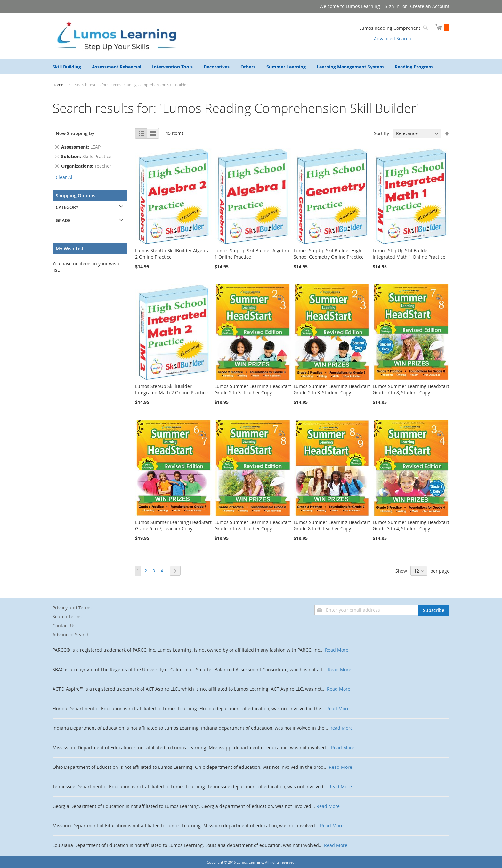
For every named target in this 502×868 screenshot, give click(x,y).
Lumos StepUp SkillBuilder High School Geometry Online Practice (329, 254)
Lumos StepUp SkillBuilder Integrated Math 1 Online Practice (409, 254)
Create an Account (430, 6)
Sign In (392, 6)
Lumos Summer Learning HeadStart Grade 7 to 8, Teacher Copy (253, 525)
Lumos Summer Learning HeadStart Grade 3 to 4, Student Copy (411, 525)
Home (58, 85)
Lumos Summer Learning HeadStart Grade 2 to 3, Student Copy (332, 389)
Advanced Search (393, 39)
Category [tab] (67, 207)
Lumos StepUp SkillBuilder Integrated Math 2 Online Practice (171, 389)
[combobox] (394, 28)
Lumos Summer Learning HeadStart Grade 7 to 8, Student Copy (411, 389)
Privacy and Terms (72, 608)
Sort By (381, 133)
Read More (337, 650)
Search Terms (67, 617)
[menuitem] (67, 67)
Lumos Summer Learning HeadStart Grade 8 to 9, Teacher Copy (332, 525)
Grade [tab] (63, 220)
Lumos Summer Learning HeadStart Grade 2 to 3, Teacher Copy (253, 389)
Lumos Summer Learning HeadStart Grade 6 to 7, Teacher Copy (173, 525)
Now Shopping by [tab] (75, 133)
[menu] (251, 67)
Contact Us (64, 626)
